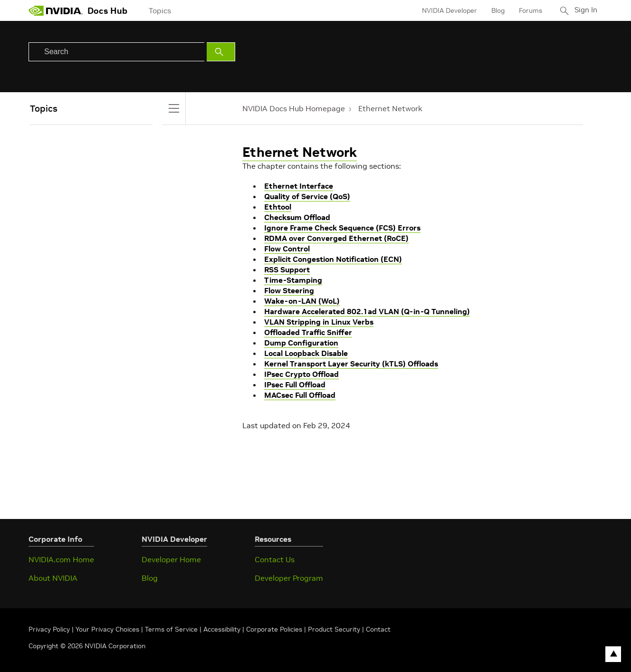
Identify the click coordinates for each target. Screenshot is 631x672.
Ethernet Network (390, 108)
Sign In (585, 10)
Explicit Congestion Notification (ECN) (333, 259)
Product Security (334, 629)
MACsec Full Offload (300, 395)
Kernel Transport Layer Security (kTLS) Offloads (351, 364)
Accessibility (222, 629)
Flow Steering (289, 290)
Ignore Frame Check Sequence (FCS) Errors (342, 228)
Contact (378, 629)
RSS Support (287, 269)
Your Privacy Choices (107, 629)
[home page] (56, 10)
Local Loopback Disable (306, 353)
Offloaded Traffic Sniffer (308, 332)
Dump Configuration (301, 343)
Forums (528, 10)
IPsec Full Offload (295, 384)
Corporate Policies (274, 629)
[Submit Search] (221, 52)
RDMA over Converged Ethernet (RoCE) (336, 238)
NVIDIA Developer (447, 10)
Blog (496, 10)
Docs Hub (107, 11)
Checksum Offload (297, 217)
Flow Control (287, 249)
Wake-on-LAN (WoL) (302, 301)
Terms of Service (171, 629)
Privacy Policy (50, 629)
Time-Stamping (293, 280)
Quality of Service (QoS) (307, 196)
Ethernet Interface (299, 186)
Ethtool (278, 207)
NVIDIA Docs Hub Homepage (294, 108)
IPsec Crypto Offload (301, 374)
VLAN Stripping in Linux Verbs (319, 322)
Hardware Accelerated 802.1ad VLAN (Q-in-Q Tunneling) (367, 311)
